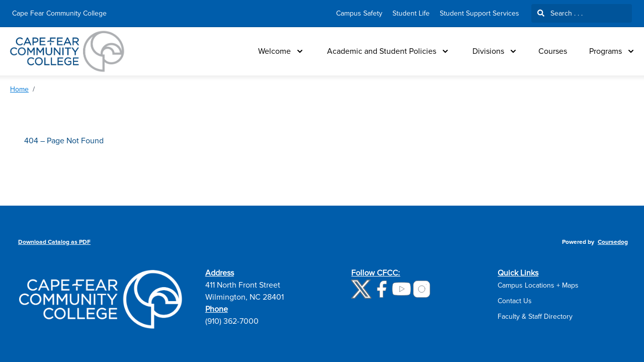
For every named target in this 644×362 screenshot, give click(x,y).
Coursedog (613, 242)
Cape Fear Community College (59, 13)
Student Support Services (479, 13)
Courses (553, 51)
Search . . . (560, 13)
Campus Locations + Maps (538, 285)
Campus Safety (359, 13)
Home (19, 89)
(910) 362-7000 (232, 321)
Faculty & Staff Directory (535, 316)
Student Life (411, 13)
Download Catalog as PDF (54, 242)
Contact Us (515, 301)
